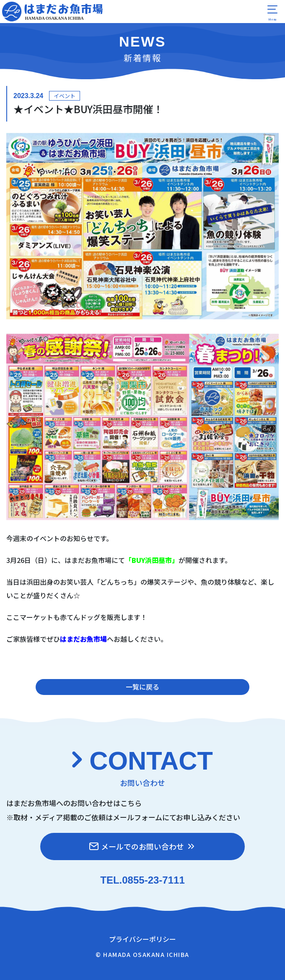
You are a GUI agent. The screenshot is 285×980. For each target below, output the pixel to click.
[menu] (272, 13)
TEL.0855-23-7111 (142, 880)
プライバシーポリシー (142, 939)
